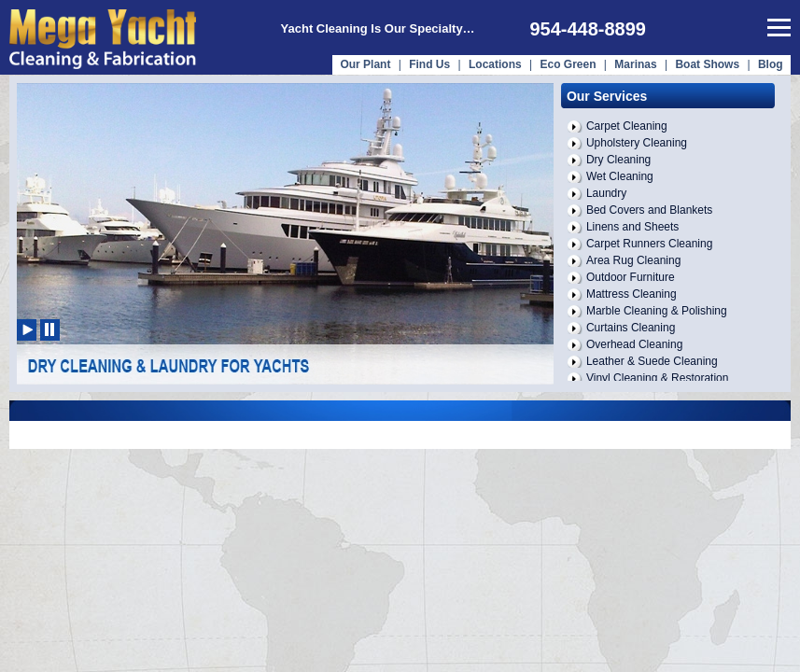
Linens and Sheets (632, 227)
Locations (495, 64)
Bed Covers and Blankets (649, 210)
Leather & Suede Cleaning (652, 361)
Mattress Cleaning (632, 294)
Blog (771, 64)
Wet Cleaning (620, 176)
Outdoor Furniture (631, 277)
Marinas (635, 64)
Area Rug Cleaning (633, 260)
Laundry (606, 193)
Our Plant (365, 64)
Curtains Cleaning (631, 328)
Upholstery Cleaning (637, 143)
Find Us (429, 64)
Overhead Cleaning (634, 344)
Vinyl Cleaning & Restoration (658, 378)
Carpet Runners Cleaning (649, 244)
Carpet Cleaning (627, 126)
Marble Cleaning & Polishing (657, 311)
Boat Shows (709, 64)
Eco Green (568, 64)
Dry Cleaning (618, 160)
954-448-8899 (588, 29)
